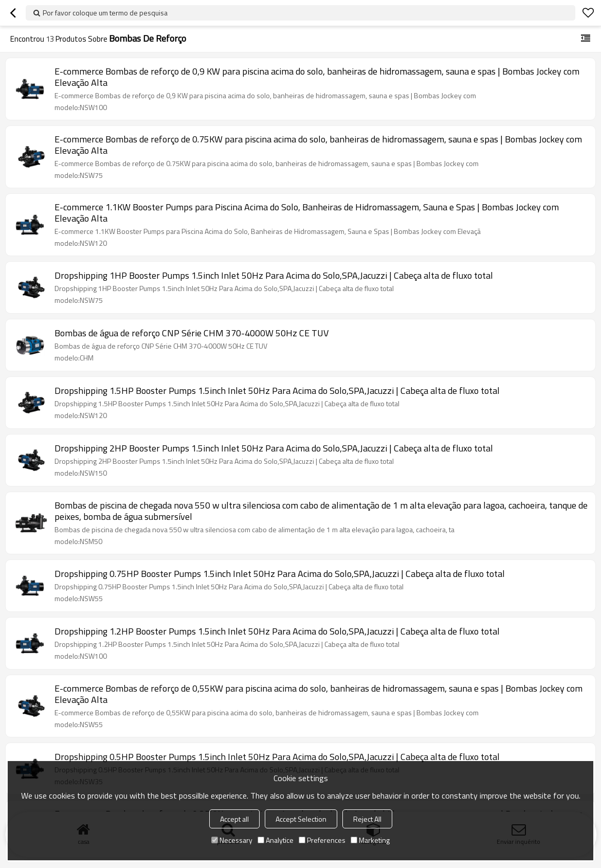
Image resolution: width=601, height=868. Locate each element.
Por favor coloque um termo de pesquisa (105, 13)
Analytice (276, 840)
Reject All (367, 819)
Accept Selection (301, 819)
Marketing (370, 840)
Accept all (234, 819)
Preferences (322, 840)
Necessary (232, 840)
